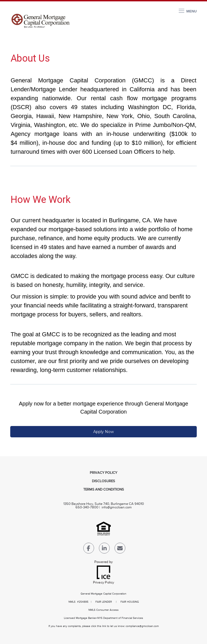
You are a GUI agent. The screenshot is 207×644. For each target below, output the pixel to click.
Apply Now (103, 432)
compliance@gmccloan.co (141, 626)
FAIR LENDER (104, 602)
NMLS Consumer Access (103, 610)
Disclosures (103, 481)
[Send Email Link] (120, 549)
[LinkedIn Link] (104, 549)
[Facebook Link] (89, 549)
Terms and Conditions (104, 490)
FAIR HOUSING (130, 602)
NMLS (72, 602)
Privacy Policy (103, 473)
